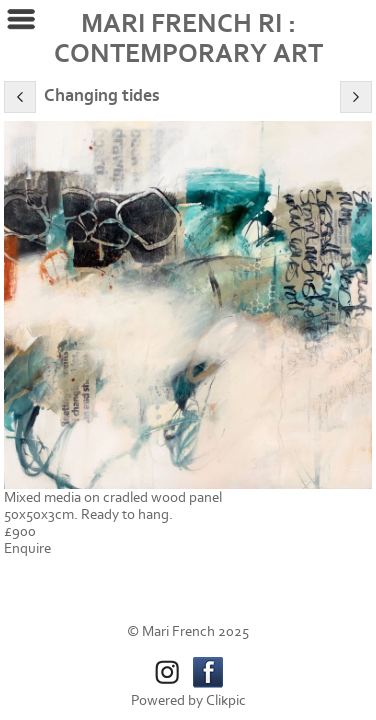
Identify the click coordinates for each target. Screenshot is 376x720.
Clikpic (226, 700)
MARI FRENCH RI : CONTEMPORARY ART (188, 39)
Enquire (27, 548)
